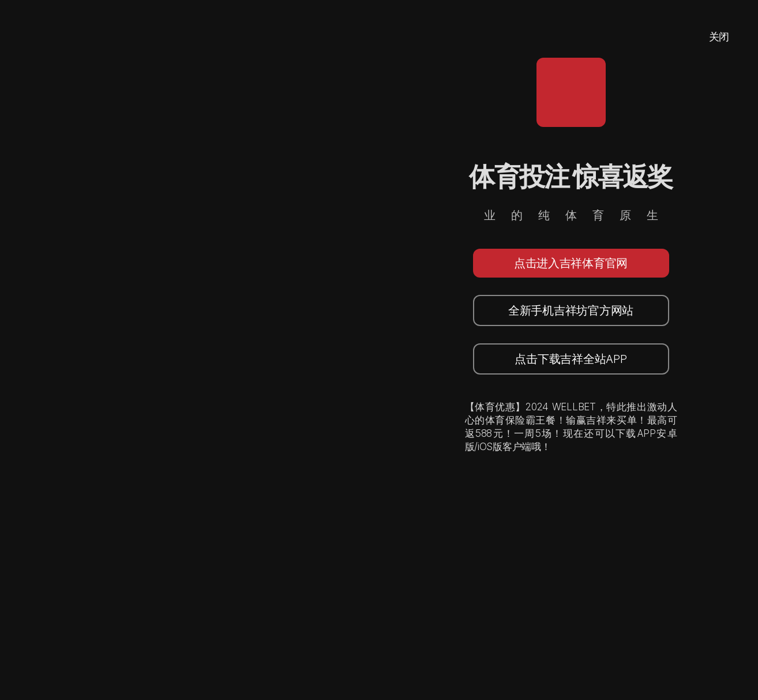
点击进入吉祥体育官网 (571, 263)
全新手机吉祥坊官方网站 (571, 310)
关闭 (719, 37)
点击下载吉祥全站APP (571, 359)
